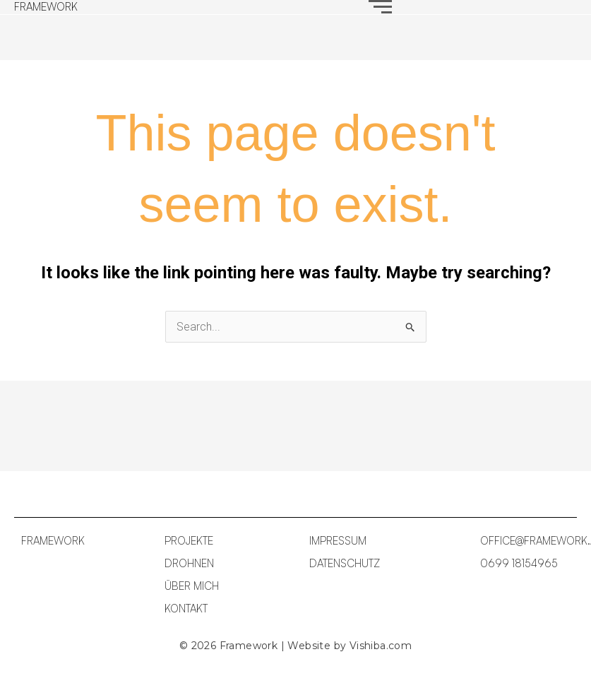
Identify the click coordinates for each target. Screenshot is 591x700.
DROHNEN (189, 563)
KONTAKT (186, 609)
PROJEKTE (189, 541)
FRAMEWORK (46, 7)
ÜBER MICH (192, 586)
